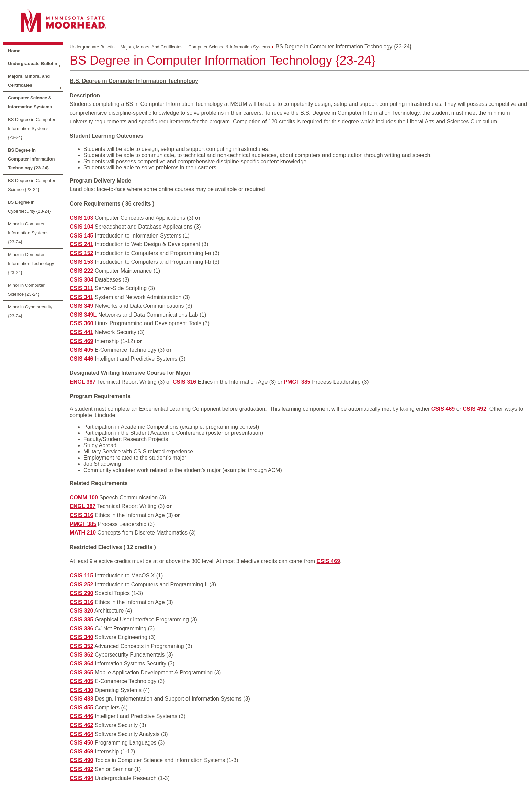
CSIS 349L (83, 315)
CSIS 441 (81, 332)
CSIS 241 (81, 244)
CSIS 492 (474, 409)
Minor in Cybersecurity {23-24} (30, 311)
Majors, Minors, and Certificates (29, 81)
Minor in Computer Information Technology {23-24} (31, 263)
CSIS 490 (81, 760)
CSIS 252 (81, 585)
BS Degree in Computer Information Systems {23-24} (32, 128)
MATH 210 (83, 533)
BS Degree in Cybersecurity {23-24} (29, 207)
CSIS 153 (81, 262)
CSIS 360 (81, 323)
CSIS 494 (81, 778)
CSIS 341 (81, 297)
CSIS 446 (81, 359)
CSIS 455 (81, 708)
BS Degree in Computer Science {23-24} (32, 185)
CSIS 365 (81, 673)
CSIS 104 (81, 227)
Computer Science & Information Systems (30, 102)
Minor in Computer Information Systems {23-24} (28, 233)
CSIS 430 (81, 690)
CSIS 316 (184, 382)
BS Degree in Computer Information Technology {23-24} (31, 159)
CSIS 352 (81, 646)
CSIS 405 (81, 350)
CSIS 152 (81, 253)
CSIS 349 (81, 306)
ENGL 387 (83, 382)
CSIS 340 (81, 637)
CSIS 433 (81, 699)
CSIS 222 (81, 271)
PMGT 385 (297, 382)
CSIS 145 (81, 236)
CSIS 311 (81, 288)
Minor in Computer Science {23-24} (26, 290)
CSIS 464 (81, 734)
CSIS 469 (81, 341)
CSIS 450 (81, 743)
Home (14, 51)
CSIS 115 (81, 576)
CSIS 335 (81, 620)
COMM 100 (84, 498)
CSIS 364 (81, 664)
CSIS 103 (81, 218)
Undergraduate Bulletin (33, 63)
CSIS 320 (81, 611)
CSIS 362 (81, 655)
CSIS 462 (81, 725)
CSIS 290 (81, 593)
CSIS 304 (81, 280)
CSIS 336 (81, 629)
